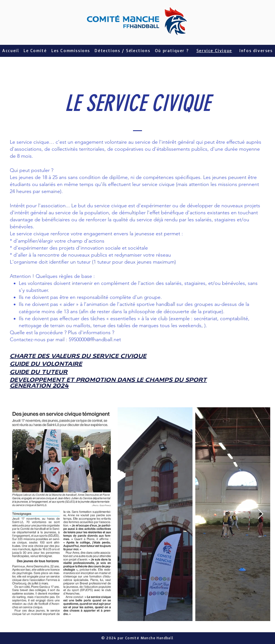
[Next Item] (261, 514)
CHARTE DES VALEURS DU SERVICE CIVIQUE (78, 356)
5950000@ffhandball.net (95, 340)
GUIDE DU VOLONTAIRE (46, 364)
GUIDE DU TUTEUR (39, 372)
